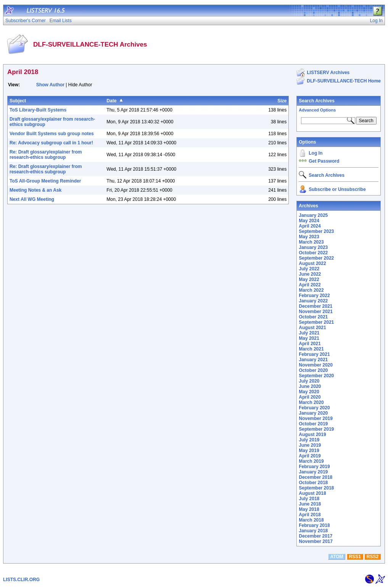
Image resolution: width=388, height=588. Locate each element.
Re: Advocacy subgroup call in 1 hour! (51, 143)
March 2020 (311, 402)
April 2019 (310, 456)
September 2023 (316, 231)
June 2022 (310, 274)
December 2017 (316, 536)
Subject (18, 101)
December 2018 (316, 477)
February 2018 (314, 525)
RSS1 (355, 557)
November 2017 (316, 541)
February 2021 (314, 354)
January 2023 (313, 247)
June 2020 (310, 386)
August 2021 (312, 328)
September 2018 (316, 488)
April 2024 (310, 226)
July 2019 (309, 440)
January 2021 (313, 360)
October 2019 (313, 424)
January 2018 (313, 531)
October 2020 (313, 370)
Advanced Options (317, 110)
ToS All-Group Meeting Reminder (45, 181)
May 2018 (309, 509)
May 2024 (309, 221)
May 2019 (309, 451)
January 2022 (313, 301)
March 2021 (311, 349)
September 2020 (316, 376)
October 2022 (313, 253)
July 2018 (309, 499)
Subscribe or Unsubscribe (337, 189)
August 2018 (312, 493)
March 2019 (311, 461)
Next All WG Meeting (32, 199)
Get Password (324, 161)
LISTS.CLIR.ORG (21, 580)
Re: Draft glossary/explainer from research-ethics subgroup (46, 155)
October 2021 (313, 317)
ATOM (336, 557)
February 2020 (314, 408)
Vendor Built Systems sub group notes (52, 134)
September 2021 (316, 322)
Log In (316, 153)
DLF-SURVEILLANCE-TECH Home (344, 81)
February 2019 (314, 467)
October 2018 (313, 483)
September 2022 (316, 258)
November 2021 (316, 312)
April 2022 (310, 285)
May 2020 (309, 392)
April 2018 (310, 515)
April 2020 (310, 397)
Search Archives (317, 101)
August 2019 (312, 435)
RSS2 (373, 557)
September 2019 (316, 429)
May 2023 (309, 237)
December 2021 (316, 306)
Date (111, 101)
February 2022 (314, 296)
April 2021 (310, 344)
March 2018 (311, 520)
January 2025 (313, 215)
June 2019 (310, 445)
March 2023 (311, 242)
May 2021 (309, 338)
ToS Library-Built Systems (38, 110)
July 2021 (309, 333)
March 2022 (311, 290)
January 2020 (313, 413)
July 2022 (309, 269)
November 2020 (316, 365)
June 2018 (310, 504)
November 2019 (316, 418)
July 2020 (309, 381)
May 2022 (309, 279)
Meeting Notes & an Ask (35, 190)
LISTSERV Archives (328, 73)
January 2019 (313, 472)
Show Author (50, 85)
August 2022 (312, 263)
